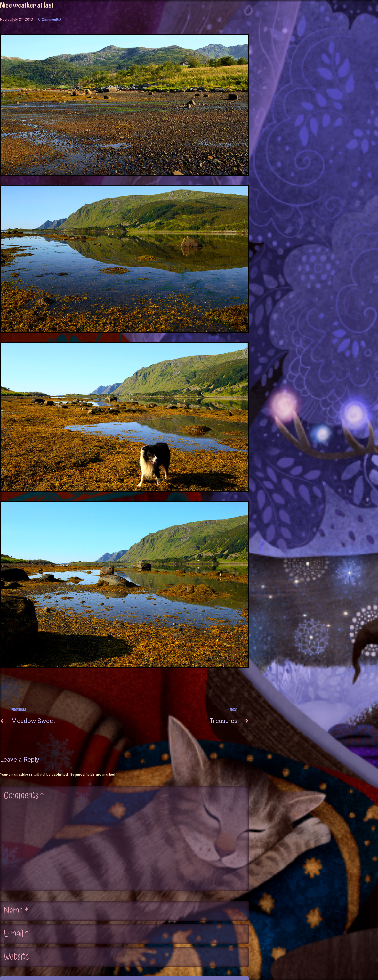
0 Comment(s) (50, 19)
